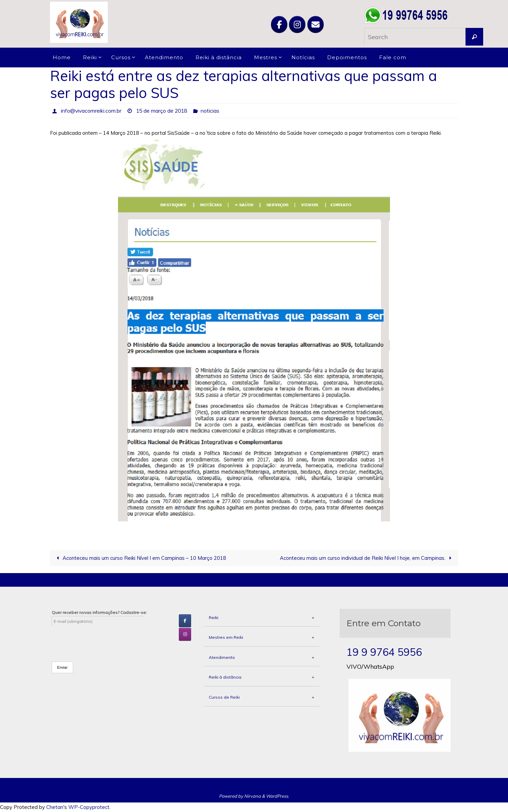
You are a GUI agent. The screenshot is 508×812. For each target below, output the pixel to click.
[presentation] (103, 640)
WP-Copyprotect (89, 807)
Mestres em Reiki (261, 637)
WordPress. (277, 796)
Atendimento (261, 657)
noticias (213, 111)
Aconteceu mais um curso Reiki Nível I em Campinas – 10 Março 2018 (140, 558)
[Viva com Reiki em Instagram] (297, 25)
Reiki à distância (261, 678)
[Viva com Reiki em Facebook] (279, 25)
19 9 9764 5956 (384, 652)
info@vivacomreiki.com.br (91, 111)
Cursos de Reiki (261, 697)
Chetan (55, 807)
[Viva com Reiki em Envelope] (316, 25)
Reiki (261, 618)
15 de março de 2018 (163, 111)
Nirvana (252, 796)
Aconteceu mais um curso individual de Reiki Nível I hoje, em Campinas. (367, 558)
